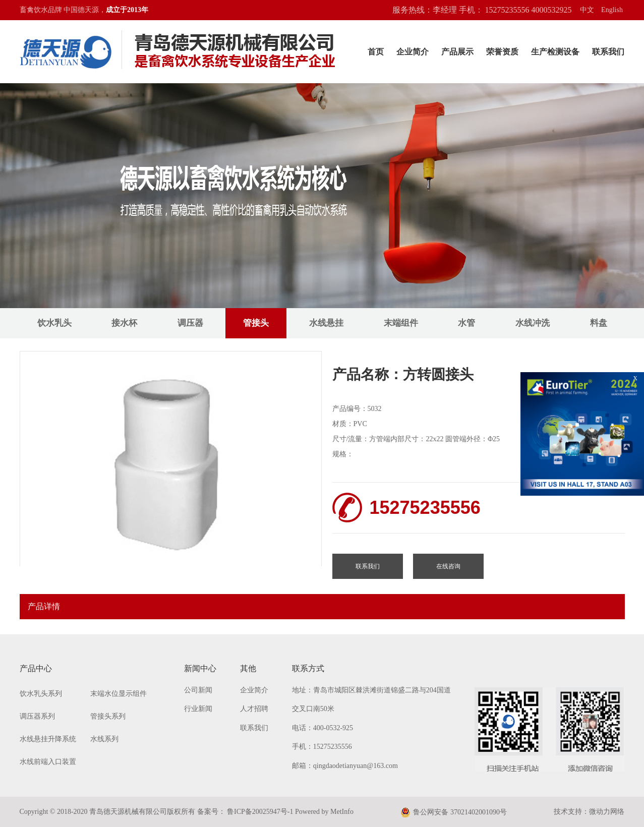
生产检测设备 (555, 52)
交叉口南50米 (313, 709)
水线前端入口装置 (48, 762)
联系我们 (608, 52)
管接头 (256, 323)
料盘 (599, 323)
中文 (587, 10)
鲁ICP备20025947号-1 (259, 812)
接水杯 (124, 323)
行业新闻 (198, 709)
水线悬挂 (326, 323)
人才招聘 (254, 709)
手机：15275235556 (322, 747)
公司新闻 (198, 690)
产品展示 (457, 52)
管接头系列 (108, 716)
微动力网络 (607, 812)
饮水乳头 (54, 323)
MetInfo (342, 812)
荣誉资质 (502, 52)
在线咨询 (448, 566)
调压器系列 (37, 716)
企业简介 (413, 52)
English (612, 10)
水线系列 (104, 739)
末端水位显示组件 (119, 694)
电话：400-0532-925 (323, 728)
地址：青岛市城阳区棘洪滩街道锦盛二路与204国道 (371, 690)
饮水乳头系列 (41, 694)
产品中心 (36, 668)
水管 (466, 323)
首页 (376, 52)
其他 (248, 668)
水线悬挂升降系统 (48, 739)
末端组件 (401, 323)
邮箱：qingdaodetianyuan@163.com (345, 766)
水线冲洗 (533, 323)
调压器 (190, 323)
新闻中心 (200, 668)
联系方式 (308, 668)
